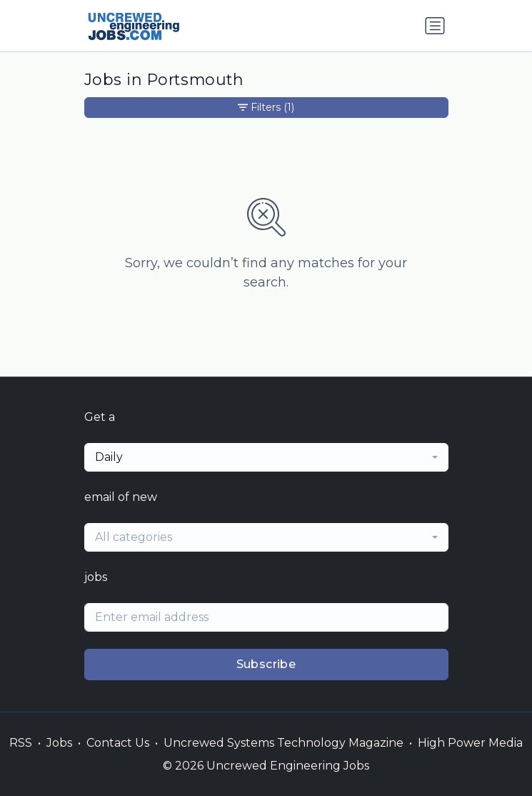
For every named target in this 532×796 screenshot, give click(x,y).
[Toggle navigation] (435, 26)
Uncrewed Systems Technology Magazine (283, 743)
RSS (21, 743)
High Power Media (470, 743)
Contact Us (118, 743)
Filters (266, 108)
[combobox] (266, 457)
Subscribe (266, 664)
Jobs (59, 743)
